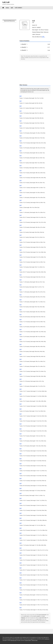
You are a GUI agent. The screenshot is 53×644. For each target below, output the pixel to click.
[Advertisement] (26, 15)
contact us (47, 639)
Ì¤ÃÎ (12, 8)
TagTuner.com (13, 640)
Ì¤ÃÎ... (44, 37)
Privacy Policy (28, 640)
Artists (7, 8)
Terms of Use (35, 640)
